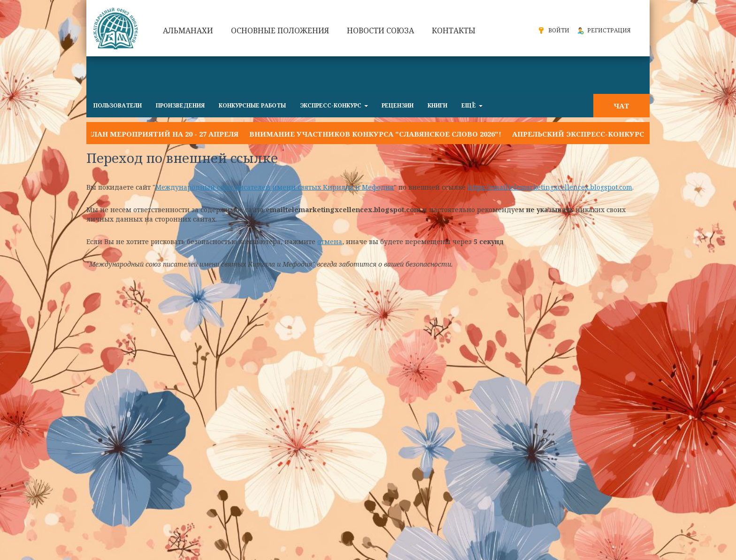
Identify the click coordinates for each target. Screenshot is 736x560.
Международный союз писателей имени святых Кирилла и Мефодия (275, 187)
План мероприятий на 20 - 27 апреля (162, 134)
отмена (330, 242)
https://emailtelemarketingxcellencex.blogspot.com (550, 187)
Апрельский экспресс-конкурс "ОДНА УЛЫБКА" (611, 134)
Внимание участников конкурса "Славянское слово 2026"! (375, 134)
